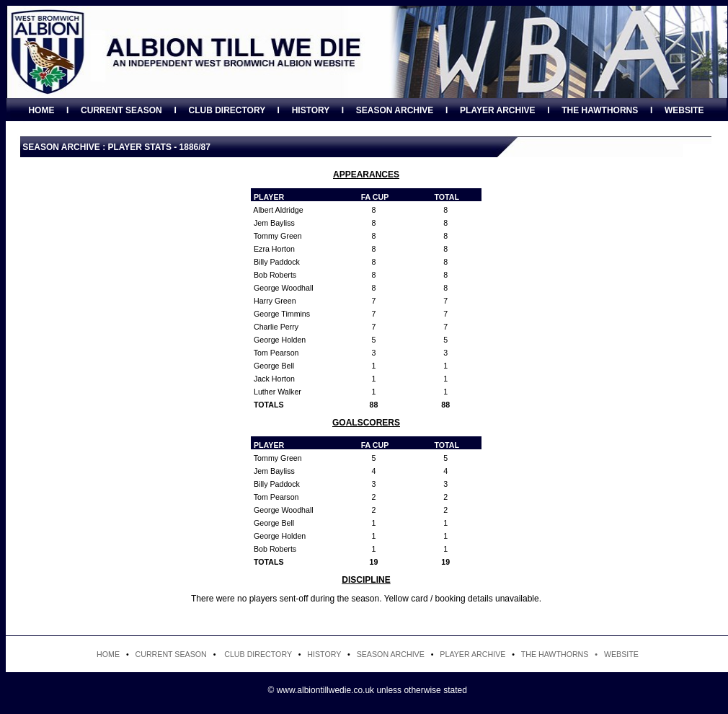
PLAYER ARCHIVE (497, 110)
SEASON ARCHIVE (395, 110)
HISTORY (311, 110)
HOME (41, 110)
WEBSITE (684, 110)
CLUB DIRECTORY (226, 110)
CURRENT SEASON (121, 110)
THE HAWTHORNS (600, 110)
